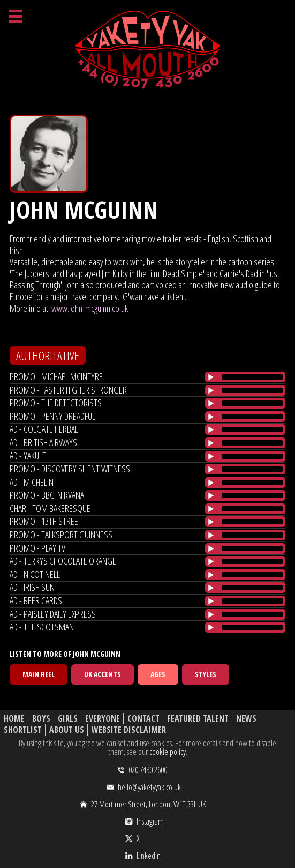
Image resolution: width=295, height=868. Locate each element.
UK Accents (103, 674)
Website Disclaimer (129, 730)
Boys (41, 719)
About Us (67, 730)
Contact (143, 719)
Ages (158, 674)
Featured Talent (198, 719)
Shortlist (23, 730)
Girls (68, 719)
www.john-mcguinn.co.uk (90, 308)
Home (14, 719)
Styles (206, 674)
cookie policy (168, 752)
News (246, 719)
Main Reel (39, 674)
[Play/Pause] (211, 377)
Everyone (103, 719)
